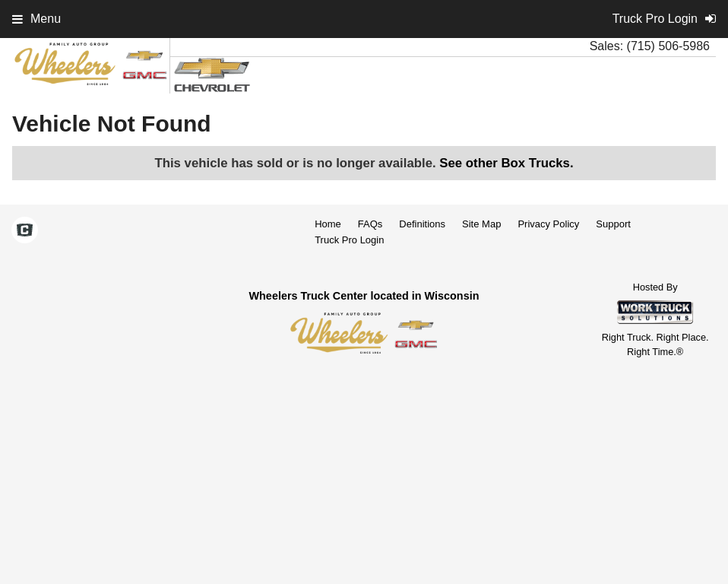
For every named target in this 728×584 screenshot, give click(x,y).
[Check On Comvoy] (25, 231)
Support (613, 224)
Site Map (481, 224)
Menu (36, 19)
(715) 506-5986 (668, 46)
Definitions (422, 224)
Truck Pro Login (349, 240)
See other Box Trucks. (506, 163)
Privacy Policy (548, 224)
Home (328, 224)
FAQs (370, 224)
